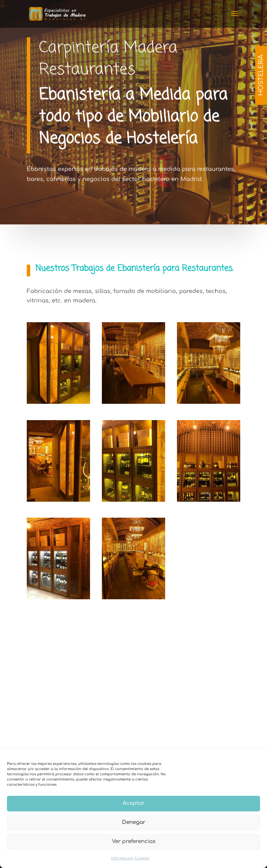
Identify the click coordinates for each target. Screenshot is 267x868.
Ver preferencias (134, 841)
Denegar (134, 822)
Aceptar (134, 803)
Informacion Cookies (130, 858)
